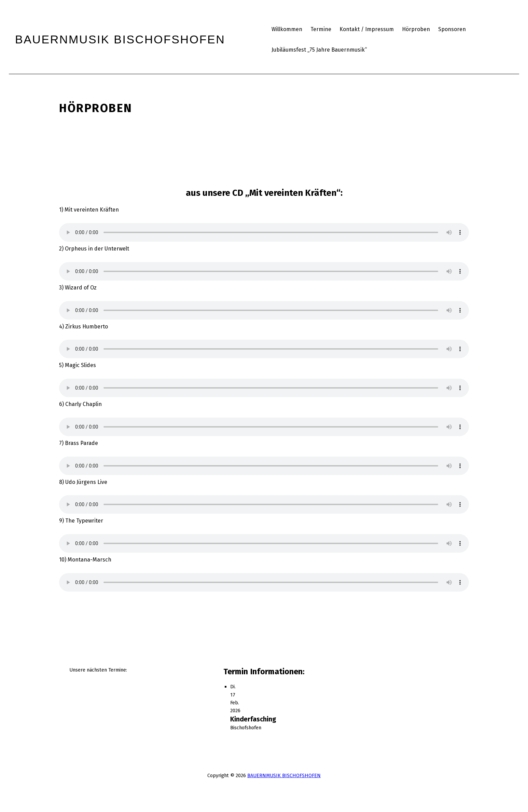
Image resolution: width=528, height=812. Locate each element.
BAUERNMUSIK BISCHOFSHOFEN (284, 775)
